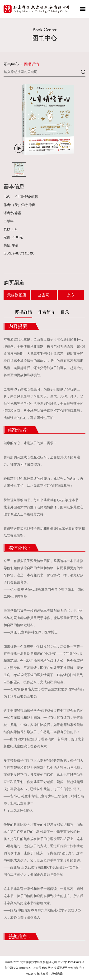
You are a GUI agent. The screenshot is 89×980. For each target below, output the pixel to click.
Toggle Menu (83, 9)
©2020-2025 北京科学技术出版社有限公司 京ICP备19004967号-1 (45, 962)
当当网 (44, 295)
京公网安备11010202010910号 (23, 968)
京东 (71, 295)
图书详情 (32, 64)
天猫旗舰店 (17, 295)
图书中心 (11, 64)
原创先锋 (57, 974)
